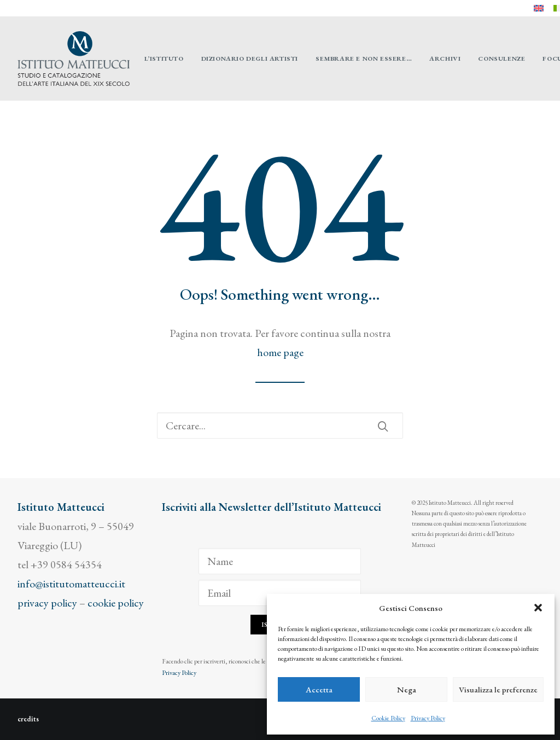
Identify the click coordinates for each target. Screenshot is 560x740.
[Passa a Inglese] (539, 8)
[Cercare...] (280, 426)
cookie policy (116, 603)
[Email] (280, 593)
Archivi (445, 59)
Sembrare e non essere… (364, 59)
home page (280, 352)
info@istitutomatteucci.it (71, 584)
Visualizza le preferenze (498, 689)
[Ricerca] (280, 426)
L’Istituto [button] (164, 59)
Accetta (319, 689)
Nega (407, 689)
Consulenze (501, 59)
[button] (538, 608)
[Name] (280, 561)
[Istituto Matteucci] (74, 59)
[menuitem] (539, 8)
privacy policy (47, 603)
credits (28, 719)
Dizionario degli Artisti (250, 59)
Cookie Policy (388, 718)
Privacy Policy (428, 718)
